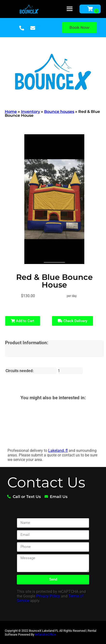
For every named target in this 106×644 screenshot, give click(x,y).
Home (11, 112)
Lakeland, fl (58, 451)
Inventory (30, 112)
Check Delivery (73, 321)
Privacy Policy (48, 596)
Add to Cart (23, 321)
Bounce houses (59, 112)
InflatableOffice (45, 635)
